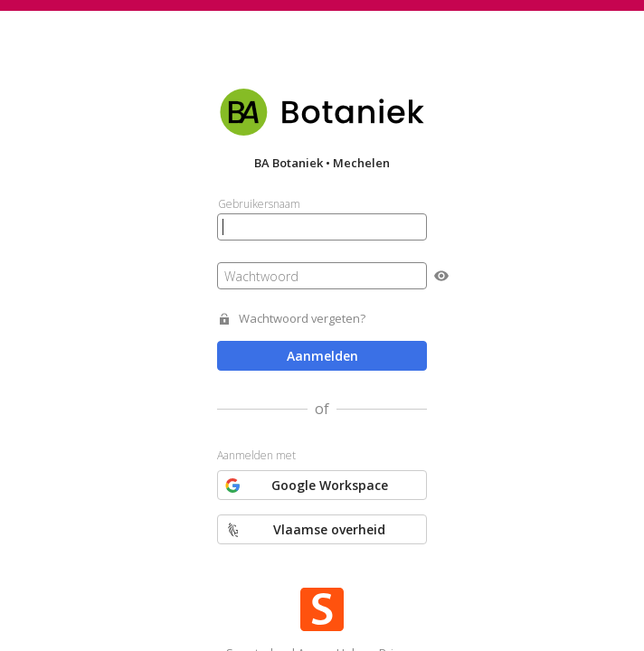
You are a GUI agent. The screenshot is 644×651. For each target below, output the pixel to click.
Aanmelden (322, 356)
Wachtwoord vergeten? (302, 319)
